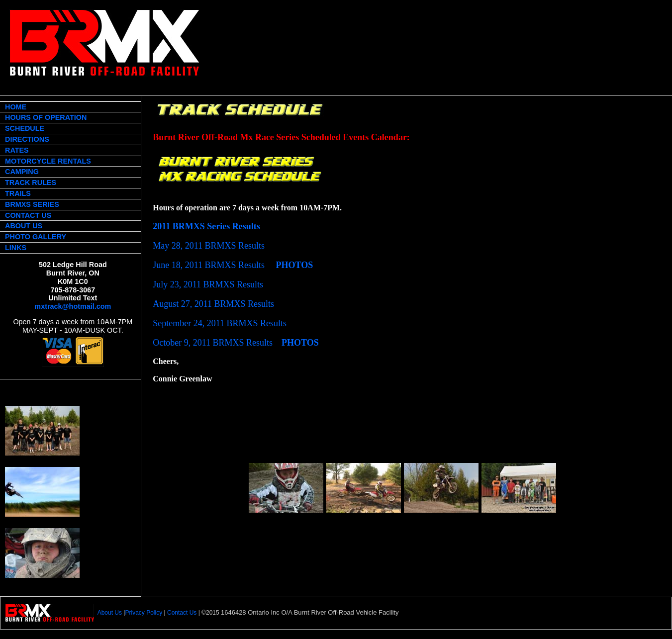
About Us (110, 613)
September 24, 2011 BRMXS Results (220, 323)
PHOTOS (295, 265)
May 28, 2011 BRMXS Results (209, 246)
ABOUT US (24, 226)
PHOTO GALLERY (36, 237)
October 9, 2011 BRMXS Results (213, 343)
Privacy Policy (144, 613)
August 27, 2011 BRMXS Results (213, 304)
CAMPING (22, 172)
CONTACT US (28, 215)
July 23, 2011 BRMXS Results (208, 284)
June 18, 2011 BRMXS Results (209, 265)
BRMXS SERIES (32, 204)
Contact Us (182, 613)
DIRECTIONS (27, 139)
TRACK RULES (31, 183)
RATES (17, 150)
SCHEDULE (25, 128)
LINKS (16, 248)
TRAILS (18, 193)
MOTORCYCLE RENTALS (48, 161)
